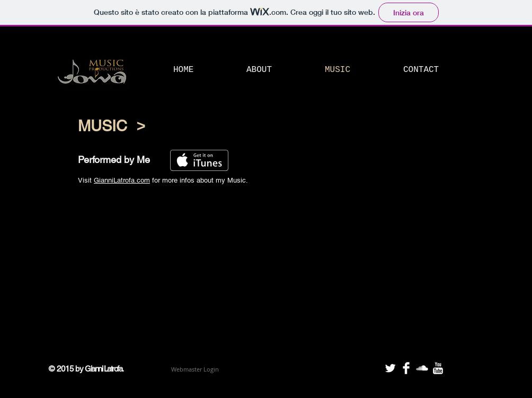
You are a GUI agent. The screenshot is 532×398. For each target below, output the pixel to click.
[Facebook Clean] (406, 368)
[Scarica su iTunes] (199, 160)
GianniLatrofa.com (122, 180)
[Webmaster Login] (195, 369)
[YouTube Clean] (438, 368)
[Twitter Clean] (390, 368)
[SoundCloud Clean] (422, 368)
